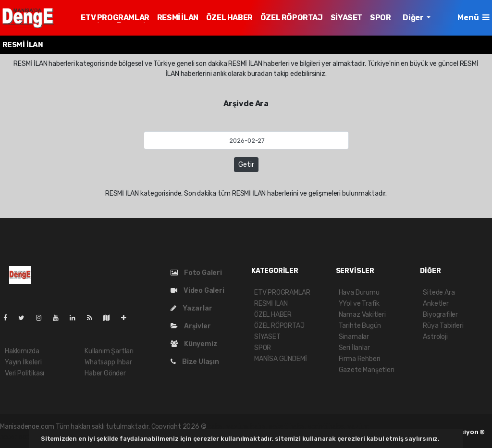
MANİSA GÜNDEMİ (280, 359)
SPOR (380, 18)
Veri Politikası (25, 373)
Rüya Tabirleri (443, 326)
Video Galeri (197, 291)
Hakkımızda (22, 351)
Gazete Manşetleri (367, 370)
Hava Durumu (359, 292)
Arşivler (191, 326)
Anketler (436, 304)
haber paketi (269, 427)
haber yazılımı (228, 427)
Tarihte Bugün (360, 326)
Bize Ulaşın (195, 362)
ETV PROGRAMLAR (115, 18)
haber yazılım (349, 427)
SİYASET (346, 18)
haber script (18, 437)
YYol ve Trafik (359, 304)
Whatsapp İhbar (108, 362)
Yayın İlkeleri (23, 362)
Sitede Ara (439, 292)
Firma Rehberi (360, 359)
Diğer (414, 18)
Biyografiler (440, 315)
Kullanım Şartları (109, 351)
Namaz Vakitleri (362, 315)
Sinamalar (354, 337)
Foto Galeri (196, 273)
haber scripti (309, 427)
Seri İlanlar (354, 348)
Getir (246, 165)
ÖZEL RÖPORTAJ (292, 18)
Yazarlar (191, 308)
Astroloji (435, 337)
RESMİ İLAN (178, 18)
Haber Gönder (105, 373)
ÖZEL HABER (229, 18)
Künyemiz (194, 344)
